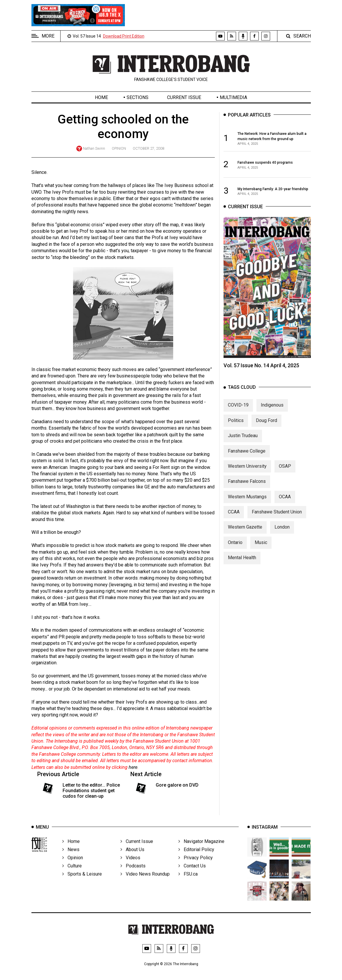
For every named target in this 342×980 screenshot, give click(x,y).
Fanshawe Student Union (277, 518)
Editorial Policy (196, 857)
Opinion (119, 148)
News (71, 857)
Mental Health (242, 563)
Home (101, 97)
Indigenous (272, 411)
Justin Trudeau (243, 441)
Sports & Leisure (82, 882)
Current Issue (184, 97)
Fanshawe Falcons (247, 487)
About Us (132, 857)
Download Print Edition (124, 36)
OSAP (285, 472)
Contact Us (192, 874)
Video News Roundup (145, 882)
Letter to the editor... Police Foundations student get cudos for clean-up (91, 791)
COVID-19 (238, 411)
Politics (236, 426)
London (282, 533)
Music (261, 548)
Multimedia (233, 97)
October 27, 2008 (148, 148)
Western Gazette (245, 533)
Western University (247, 472)
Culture (72, 874)
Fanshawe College (247, 457)
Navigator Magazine (201, 849)
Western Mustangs (247, 502)
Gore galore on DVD (177, 785)
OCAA (285, 502)
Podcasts (133, 874)
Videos (130, 865)
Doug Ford (266, 426)
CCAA (234, 518)
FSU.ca (188, 882)
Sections (138, 97)
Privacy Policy (196, 865)
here (133, 767)
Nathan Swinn (94, 148)
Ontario (235, 548)
